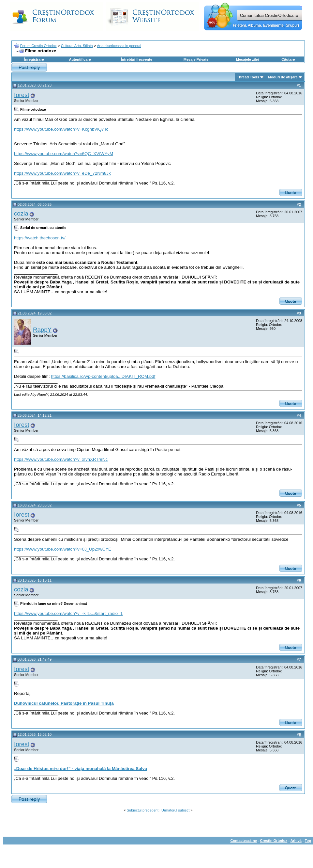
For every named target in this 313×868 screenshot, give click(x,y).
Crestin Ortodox (274, 841)
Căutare (288, 59)
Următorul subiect (175, 810)
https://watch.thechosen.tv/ (40, 238)
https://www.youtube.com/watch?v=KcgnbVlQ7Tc (61, 129)
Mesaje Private (196, 59)
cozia (21, 213)
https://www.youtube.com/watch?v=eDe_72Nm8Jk (62, 173)
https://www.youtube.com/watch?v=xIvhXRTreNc (61, 459)
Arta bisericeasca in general (119, 46)
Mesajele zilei (247, 59)
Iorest (22, 95)
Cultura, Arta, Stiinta (77, 46)
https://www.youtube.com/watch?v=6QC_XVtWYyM (64, 154)
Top (308, 841)
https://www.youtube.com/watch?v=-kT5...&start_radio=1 (68, 613)
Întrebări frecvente (137, 59)
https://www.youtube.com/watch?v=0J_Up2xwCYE (63, 549)
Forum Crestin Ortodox (38, 46)
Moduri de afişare (283, 77)
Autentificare (80, 59)
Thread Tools (248, 77)
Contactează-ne (243, 841)
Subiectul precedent (143, 810)
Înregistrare (34, 59)
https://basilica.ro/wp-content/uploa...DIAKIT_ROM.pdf (103, 376)
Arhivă (296, 841)
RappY (42, 330)
